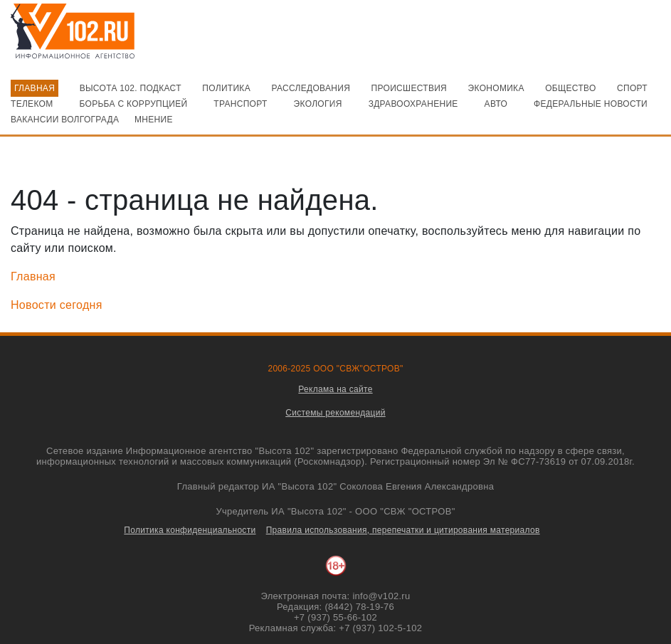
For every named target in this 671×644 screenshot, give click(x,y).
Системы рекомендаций (335, 413)
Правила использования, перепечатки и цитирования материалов (403, 530)
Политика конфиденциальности (190, 530)
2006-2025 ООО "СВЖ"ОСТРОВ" (335, 369)
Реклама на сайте (335, 389)
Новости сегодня (57, 305)
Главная (33, 276)
